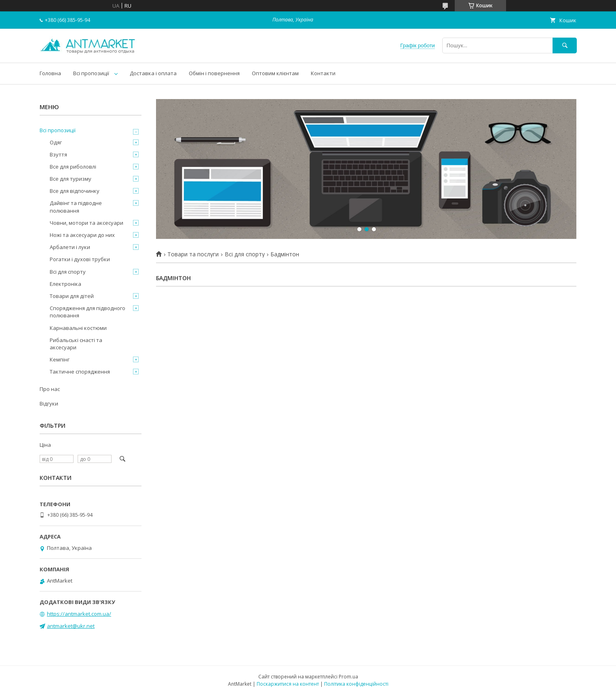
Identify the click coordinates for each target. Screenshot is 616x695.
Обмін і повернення (214, 73)
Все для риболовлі (73, 167)
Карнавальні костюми (78, 328)
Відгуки (49, 403)
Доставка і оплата (153, 73)
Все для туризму (71, 179)
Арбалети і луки (70, 247)
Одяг (56, 142)
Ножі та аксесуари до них (82, 235)
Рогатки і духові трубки (80, 259)
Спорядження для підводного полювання (88, 312)
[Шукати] (565, 45)
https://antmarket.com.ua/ (79, 614)
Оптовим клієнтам (275, 73)
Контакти (323, 73)
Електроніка (65, 284)
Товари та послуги (193, 254)
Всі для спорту (245, 254)
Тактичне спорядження (80, 372)
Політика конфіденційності (356, 684)
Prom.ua (348, 677)
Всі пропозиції (91, 73)
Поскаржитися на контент (288, 684)
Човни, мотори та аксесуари (86, 223)
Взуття (58, 154)
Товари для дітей (72, 296)
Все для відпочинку (75, 191)
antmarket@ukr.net (71, 626)
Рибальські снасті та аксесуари (76, 344)
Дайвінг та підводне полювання (76, 207)
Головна (50, 73)
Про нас (50, 389)
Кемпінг (60, 359)
